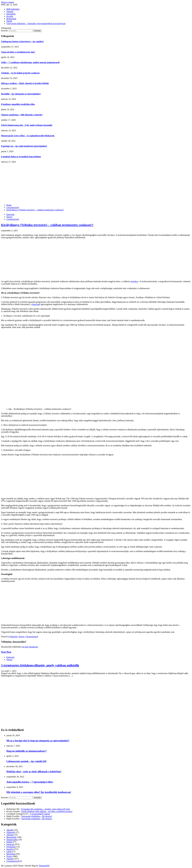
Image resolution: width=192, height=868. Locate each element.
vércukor (134, 281)
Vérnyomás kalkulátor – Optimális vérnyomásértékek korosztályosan (36, 24)
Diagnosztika (12, 840)
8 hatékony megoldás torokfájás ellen (18, 104)
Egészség (10, 214)
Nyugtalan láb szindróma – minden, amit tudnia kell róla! (46, 809)
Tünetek (10, 12)
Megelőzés (11, 14)
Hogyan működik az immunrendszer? (27, 751)
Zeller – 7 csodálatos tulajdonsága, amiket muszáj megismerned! (30, 62)
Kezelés (10, 16)
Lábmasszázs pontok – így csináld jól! (26, 761)
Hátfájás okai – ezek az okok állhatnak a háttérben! (34, 771)
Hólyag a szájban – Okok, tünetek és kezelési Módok (25, 83)
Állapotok (11, 832)
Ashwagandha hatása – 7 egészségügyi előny (30, 782)
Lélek (9, 852)
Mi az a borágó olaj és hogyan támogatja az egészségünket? (38, 741)
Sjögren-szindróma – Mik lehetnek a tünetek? (22, 115)
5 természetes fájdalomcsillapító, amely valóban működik (40, 665)
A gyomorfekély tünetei (40, 814)
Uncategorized (13, 219)
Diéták (9, 21)
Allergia (10, 835)
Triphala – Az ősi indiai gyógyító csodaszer (20, 73)
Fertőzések (11, 847)
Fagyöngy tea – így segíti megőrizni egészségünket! (24, 146)
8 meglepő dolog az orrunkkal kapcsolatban (21, 157)
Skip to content (8, 2)
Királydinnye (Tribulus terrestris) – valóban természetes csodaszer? (47, 225)
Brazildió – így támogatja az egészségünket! (21, 94)
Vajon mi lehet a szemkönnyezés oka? (18, 52)
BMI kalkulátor (13, 9)
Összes (9, 217)
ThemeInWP (44, 866)
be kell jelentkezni (30, 647)
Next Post (6, 652)
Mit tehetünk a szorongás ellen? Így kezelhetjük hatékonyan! (39, 792)
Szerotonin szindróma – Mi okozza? (37, 816)
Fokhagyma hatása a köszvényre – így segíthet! (22, 41)
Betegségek (11, 19)
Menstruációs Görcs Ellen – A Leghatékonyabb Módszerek (28, 136)
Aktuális (10, 830)
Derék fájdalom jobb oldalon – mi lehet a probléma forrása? (47, 811)
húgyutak (36, 304)
